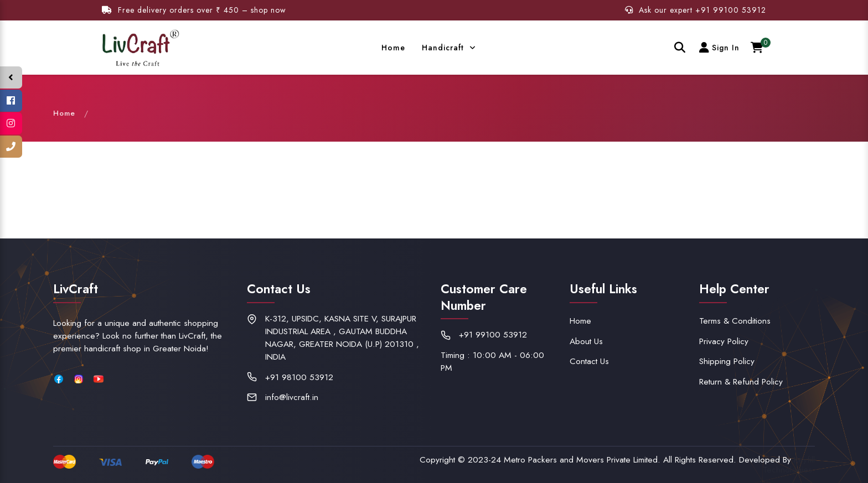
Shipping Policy (727, 361)
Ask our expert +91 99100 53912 (696, 10)
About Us (586, 341)
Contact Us (589, 361)
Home (386, 48)
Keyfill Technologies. (789, 464)
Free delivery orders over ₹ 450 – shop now (194, 10)
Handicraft (437, 48)
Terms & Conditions (735, 321)
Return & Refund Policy (741, 381)
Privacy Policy (724, 341)
